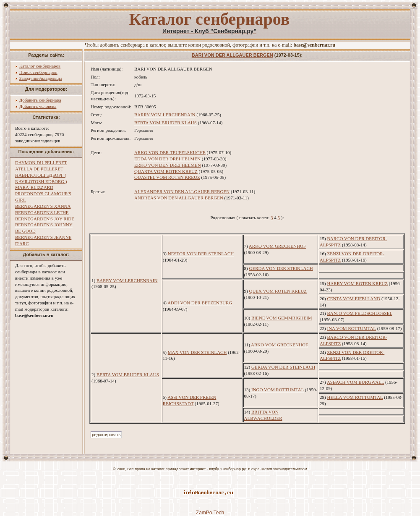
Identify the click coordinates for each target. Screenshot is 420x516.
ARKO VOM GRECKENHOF (277, 246)
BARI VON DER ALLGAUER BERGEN (232, 55)
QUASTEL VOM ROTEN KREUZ (167, 177)
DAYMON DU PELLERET (41, 162)
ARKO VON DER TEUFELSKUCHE (170, 152)
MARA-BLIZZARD (34, 187)
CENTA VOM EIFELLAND (353, 299)
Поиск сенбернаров (38, 72)
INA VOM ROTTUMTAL (351, 328)
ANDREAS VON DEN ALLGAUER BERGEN (179, 198)
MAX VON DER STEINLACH (197, 352)
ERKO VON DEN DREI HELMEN (168, 165)
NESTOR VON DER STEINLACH (201, 254)
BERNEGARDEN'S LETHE (42, 212)
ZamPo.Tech (210, 513)
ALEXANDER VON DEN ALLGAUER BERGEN (182, 191)
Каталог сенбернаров (40, 66)
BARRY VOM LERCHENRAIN (165, 115)
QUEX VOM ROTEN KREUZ (278, 291)
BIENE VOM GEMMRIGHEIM (282, 318)
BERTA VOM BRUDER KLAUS (166, 123)
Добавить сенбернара (40, 100)
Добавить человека (38, 106)
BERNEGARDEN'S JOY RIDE (45, 219)
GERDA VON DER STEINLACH (281, 268)
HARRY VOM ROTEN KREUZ (357, 283)
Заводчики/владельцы (41, 78)
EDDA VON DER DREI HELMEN (167, 159)
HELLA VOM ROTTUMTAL (355, 397)
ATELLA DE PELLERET (39, 169)
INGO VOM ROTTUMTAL (278, 390)
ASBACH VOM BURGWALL (355, 382)
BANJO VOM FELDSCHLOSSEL (359, 313)
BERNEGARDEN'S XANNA (43, 206)
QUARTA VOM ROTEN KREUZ (166, 171)
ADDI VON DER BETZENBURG (200, 303)
